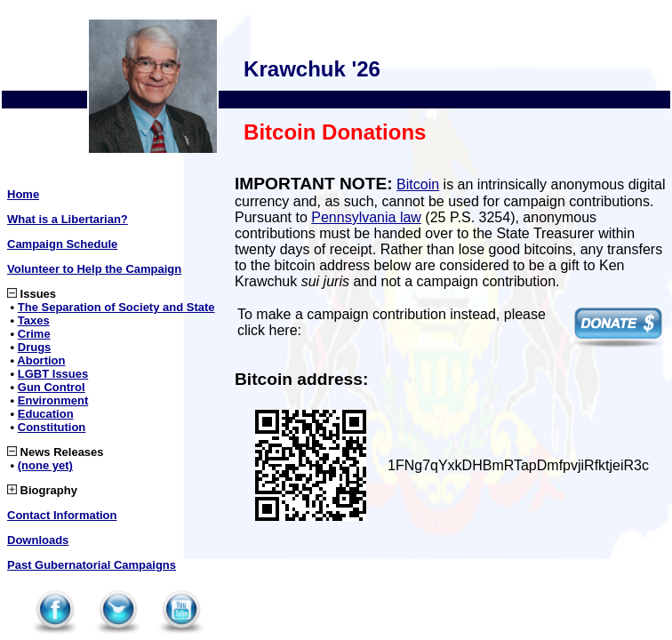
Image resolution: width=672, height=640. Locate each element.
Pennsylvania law (366, 217)
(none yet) (45, 465)
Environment (53, 400)
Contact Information (62, 515)
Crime (34, 334)
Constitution (52, 427)
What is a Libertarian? (68, 219)
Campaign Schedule (62, 244)
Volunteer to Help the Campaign (94, 269)
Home (23, 194)
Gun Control (52, 387)
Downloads (38, 540)
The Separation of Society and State (116, 307)
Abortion (41, 360)
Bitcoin (418, 184)
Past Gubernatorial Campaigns (92, 565)
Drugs (35, 347)
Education (46, 414)
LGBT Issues (53, 374)
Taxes (34, 320)
